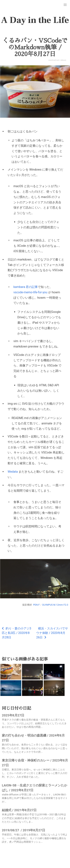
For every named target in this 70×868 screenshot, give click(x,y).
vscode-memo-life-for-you (30, 292)
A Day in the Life (35, 20)
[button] (65, 5)
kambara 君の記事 (26, 287)
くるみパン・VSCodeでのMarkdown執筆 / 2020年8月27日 (35, 47)
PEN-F (36, 605)
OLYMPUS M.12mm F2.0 (55, 605)
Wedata (13, 472)
